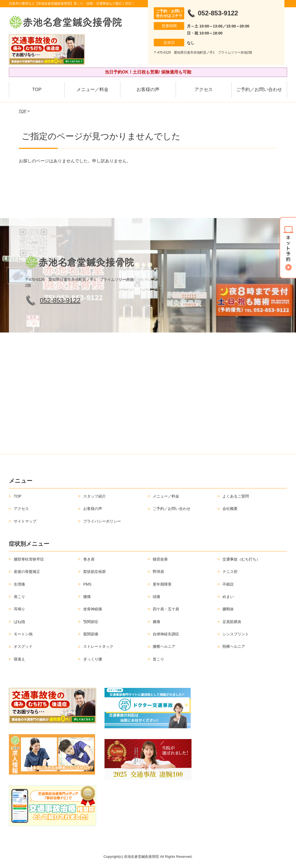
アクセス (204, 90)
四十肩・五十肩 (166, 609)
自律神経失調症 (166, 634)
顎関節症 (91, 622)
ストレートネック (98, 646)
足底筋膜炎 (232, 622)
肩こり (19, 597)
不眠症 (228, 584)
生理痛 (19, 584)
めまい (228, 597)
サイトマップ (25, 521)
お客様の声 (148, 90)
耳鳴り (19, 609)
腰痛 (87, 597)
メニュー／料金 (93, 90)
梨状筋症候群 (95, 572)
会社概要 (230, 509)
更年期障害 (162, 584)
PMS (87, 584)
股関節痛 (91, 634)
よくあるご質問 (236, 496)
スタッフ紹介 (95, 496)
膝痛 (156, 622)
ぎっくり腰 (93, 659)
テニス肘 (230, 572)
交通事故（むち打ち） (241, 559)
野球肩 (158, 572)
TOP (37, 90)
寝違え (19, 659)
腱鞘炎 (228, 609)
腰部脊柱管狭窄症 (29, 559)
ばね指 (19, 622)
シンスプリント (236, 634)
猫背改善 (160, 559)
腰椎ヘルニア (164, 646)
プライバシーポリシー (102, 521)
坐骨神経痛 (93, 609)
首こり (158, 659)
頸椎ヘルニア (234, 646)
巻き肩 (89, 559)
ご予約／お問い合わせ (259, 90)
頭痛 (156, 597)
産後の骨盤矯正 (27, 572)
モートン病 (23, 634)
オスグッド (23, 646)
